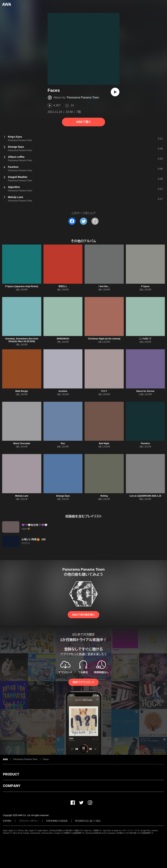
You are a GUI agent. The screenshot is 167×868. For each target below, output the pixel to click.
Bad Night (104, 443)
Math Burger (22, 391)
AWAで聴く (83, 122)
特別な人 (63, 286)
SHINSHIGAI (63, 339)
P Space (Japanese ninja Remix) (22, 286)
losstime (63, 391)
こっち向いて (145, 339)
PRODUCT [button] (11, 774)
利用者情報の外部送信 (57, 821)
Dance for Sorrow (145, 391)
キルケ (104, 391)
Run (63, 443)
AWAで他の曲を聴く (83, 615)
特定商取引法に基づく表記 (88, 821)
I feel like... (104, 286)
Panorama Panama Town (83, 97)
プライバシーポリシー (29, 821)
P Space (145, 286)
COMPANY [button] (12, 786)
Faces (46, 759)
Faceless (145, 443)
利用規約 (7, 821)
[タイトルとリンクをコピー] (95, 221)
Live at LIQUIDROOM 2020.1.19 (145, 496)
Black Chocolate (22, 443)
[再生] (115, 92)
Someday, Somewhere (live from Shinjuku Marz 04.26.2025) (22, 340)
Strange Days (63, 496)
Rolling (104, 496)
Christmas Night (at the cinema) (104, 339)
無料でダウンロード (83, 682)
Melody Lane (22, 496)
